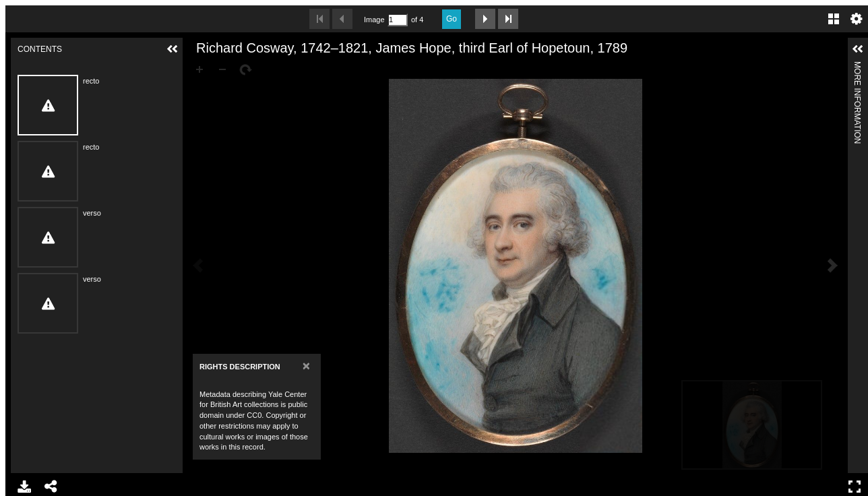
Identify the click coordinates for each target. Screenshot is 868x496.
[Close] (306, 366)
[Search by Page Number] (398, 20)
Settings (857, 19)
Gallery (834, 19)
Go (452, 19)
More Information (857, 67)
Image (374, 20)
